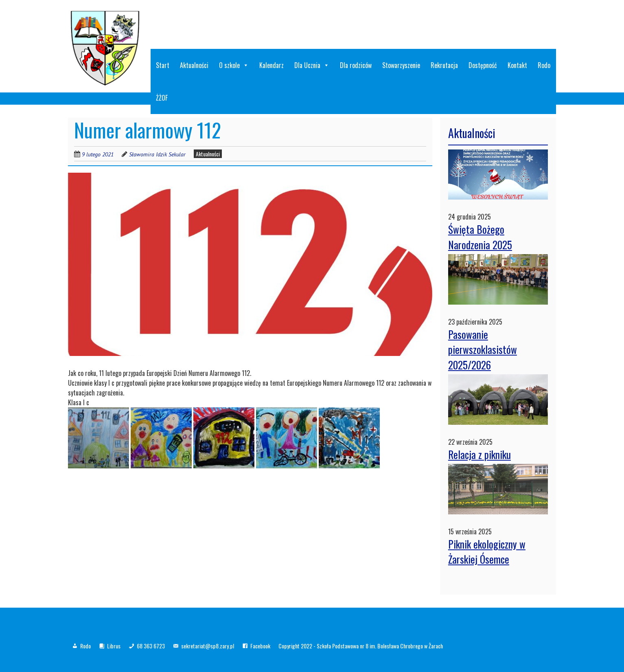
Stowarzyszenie (401, 65)
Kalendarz (271, 65)
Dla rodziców (356, 65)
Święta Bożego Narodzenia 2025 (480, 237)
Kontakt (517, 65)
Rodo (544, 65)
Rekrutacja (444, 65)
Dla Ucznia (312, 65)
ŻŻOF (162, 98)
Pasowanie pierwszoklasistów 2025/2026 (483, 349)
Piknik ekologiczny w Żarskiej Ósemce (487, 552)
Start (163, 65)
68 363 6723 (151, 646)
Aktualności (194, 65)
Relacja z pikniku (479, 454)
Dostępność (483, 65)
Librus (114, 646)
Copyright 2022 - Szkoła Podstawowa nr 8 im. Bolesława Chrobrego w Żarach (361, 646)
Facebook (260, 646)
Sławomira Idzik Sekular (157, 154)
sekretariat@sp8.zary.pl (208, 646)
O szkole (234, 65)
